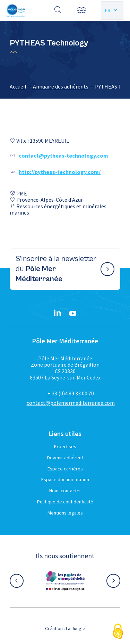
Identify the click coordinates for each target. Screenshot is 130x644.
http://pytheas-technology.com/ (60, 172)
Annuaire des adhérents (61, 86)
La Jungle (76, 628)
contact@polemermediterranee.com (71, 403)
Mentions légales (65, 513)
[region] (65, 86)
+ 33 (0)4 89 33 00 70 (71, 393)
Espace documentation (65, 479)
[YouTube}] (73, 313)
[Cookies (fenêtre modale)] (118, 632)
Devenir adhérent (65, 458)
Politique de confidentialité (65, 502)
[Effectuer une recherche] (58, 10)
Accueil (18, 86)
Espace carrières (65, 469)
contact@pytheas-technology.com (63, 156)
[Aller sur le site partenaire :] (65, 581)
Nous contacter (65, 491)
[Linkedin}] (58, 313)
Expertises (65, 446)
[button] (81, 10)
